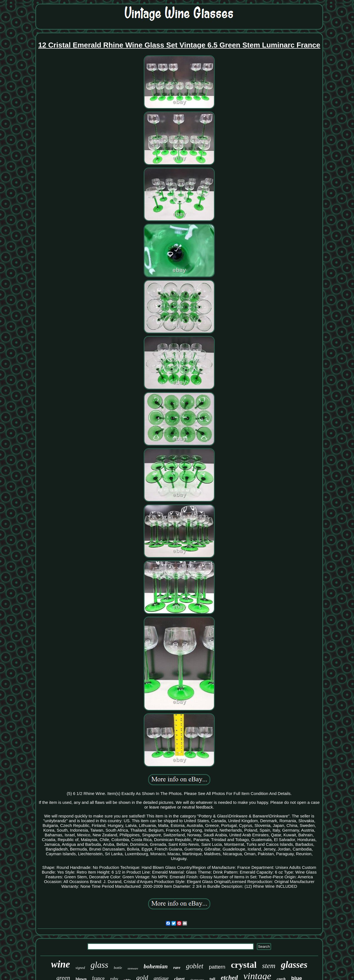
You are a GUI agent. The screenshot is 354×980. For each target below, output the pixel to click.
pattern (217, 967)
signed (80, 968)
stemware (133, 968)
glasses (294, 965)
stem (269, 966)
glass (99, 965)
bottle (118, 968)
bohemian (156, 966)
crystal (244, 965)
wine (61, 964)
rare (177, 967)
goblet (195, 966)
